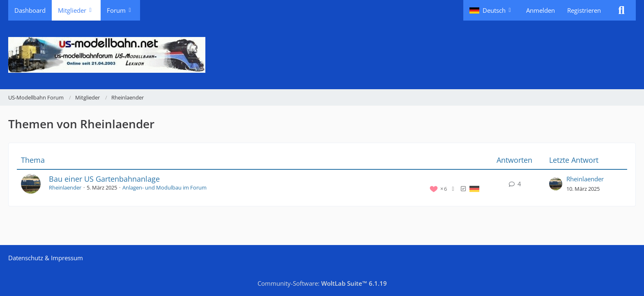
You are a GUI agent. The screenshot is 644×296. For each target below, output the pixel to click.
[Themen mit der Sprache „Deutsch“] (474, 188)
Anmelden (540, 10)
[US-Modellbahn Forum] (322, 55)
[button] (492, 10)
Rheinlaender (65, 187)
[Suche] (621, 10)
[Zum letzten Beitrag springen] (556, 184)
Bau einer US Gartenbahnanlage (104, 179)
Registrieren (584, 10)
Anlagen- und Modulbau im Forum (164, 187)
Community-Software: (322, 283)
